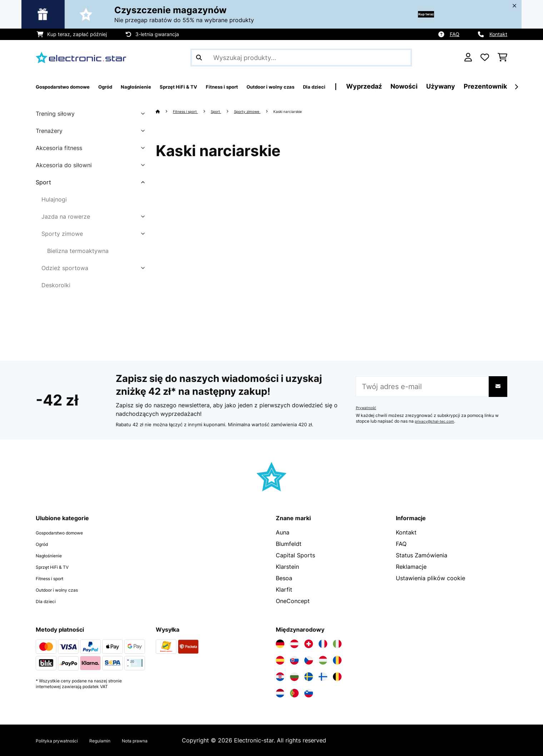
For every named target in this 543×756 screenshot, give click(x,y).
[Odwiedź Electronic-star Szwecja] (309, 677)
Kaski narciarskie (313, 111)
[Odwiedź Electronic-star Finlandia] (323, 677)
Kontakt (498, 34)
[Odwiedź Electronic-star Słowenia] (309, 693)
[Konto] (468, 58)
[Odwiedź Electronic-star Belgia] (337, 677)
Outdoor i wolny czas (65, 590)
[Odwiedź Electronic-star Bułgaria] (294, 677)
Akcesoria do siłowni (64, 165)
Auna (283, 532)
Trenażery (49, 131)
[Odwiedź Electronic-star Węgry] (323, 660)
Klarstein (287, 567)
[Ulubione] (485, 58)
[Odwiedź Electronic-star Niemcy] (280, 644)
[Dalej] (516, 87)
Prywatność (368, 408)
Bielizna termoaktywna (78, 251)
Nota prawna (161, 740)
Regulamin (118, 740)
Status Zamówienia (422, 555)
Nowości (490, 86)
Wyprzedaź (450, 86)
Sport (43, 182)
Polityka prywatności (64, 740)
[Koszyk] (502, 58)
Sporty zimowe (62, 234)
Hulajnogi (54, 199)
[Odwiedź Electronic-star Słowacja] (294, 660)
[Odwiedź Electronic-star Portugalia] (294, 693)
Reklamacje (411, 567)
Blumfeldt (289, 544)
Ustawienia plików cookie (430, 578)
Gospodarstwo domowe (68, 532)
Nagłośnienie (53, 555)
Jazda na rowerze (66, 217)
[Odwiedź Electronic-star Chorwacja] (280, 677)
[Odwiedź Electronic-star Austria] (294, 644)
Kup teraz (416, 14)
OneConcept (293, 601)
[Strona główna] (165, 111)
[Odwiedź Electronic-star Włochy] (337, 644)
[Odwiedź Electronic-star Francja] (323, 644)
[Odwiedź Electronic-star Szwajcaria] (309, 644)
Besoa (284, 578)
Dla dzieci (49, 601)
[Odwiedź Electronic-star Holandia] (280, 693)
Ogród (44, 544)
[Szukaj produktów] (301, 58)
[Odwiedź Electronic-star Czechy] (309, 660)
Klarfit (284, 590)
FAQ (455, 34)
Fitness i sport (191, 111)
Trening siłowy (55, 114)
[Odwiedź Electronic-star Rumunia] (337, 660)
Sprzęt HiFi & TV (58, 567)
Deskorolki (56, 285)
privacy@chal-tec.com (438, 421)
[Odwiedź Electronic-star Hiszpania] (280, 660)
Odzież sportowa (65, 268)
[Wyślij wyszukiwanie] (199, 58)
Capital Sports (295, 555)
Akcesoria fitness (59, 148)
